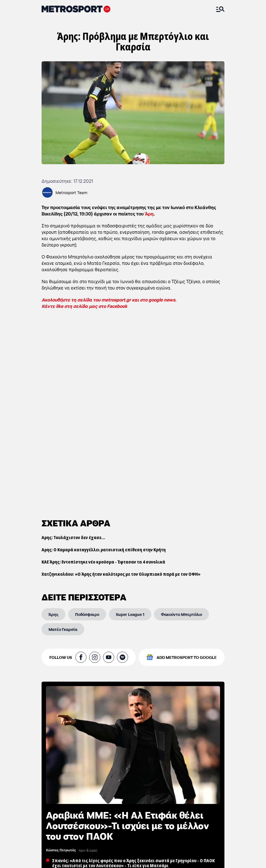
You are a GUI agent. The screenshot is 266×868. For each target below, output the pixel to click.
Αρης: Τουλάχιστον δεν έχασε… (73, 349)
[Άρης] (53, 426)
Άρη (149, 213)
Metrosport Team (71, 192)
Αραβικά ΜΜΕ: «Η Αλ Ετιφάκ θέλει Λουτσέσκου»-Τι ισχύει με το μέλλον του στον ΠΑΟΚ (127, 637)
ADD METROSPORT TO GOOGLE (187, 469)
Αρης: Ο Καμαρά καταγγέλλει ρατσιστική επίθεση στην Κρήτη (104, 361)
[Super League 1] (130, 426)
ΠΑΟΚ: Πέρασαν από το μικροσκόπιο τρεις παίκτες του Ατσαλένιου (85, 851)
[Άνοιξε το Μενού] (220, 9)
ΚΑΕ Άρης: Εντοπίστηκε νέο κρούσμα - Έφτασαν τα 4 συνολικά (103, 373)
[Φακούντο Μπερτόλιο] (181, 426)
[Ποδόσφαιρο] (87, 426)
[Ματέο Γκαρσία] (63, 441)
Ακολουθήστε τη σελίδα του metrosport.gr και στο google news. (109, 299)
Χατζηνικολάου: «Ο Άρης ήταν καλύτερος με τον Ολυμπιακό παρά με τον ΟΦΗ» (121, 385)
